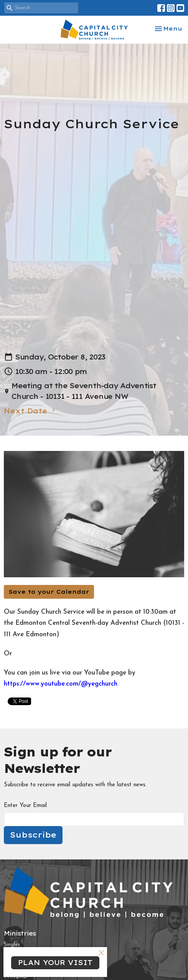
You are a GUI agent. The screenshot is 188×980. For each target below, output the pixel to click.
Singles (12, 945)
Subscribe (33, 835)
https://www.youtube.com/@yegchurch (61, 684)
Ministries (20, 933)
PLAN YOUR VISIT (55, 963)
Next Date (31, 411)
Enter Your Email (25, 806)
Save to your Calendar (49, 592)
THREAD (16, 977)
